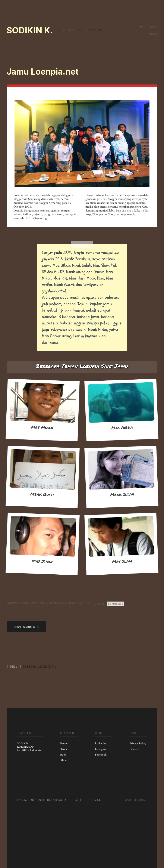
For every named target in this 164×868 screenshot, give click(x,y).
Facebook (101, 755)
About (153, 34)
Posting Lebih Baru (40, 667)
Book (154, 27)
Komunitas (116, 604)
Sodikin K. (30, 30)
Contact (134, 749)
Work (143, 27)
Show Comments (26, 627)
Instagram (101, 749)
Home (64, 744)
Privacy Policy (138, 744)
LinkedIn (100, 744)
